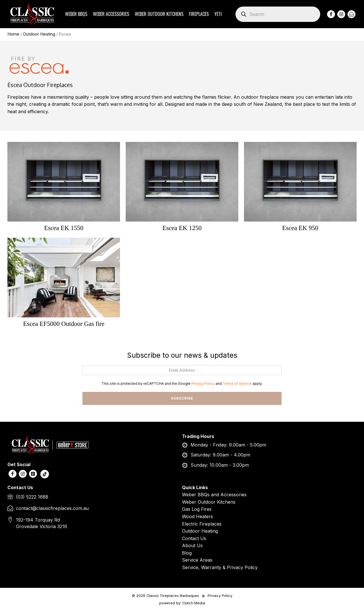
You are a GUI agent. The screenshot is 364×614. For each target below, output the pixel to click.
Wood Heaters (197, 517)
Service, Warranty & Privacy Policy (220, 568)
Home (13, 34)
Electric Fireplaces (202, 524)
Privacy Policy (203, 384)
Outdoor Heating (39, 34)
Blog (187, 553)
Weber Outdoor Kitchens (209, 502)
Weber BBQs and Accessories (214, 495)
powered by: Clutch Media (182, 603)
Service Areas (197, 561)
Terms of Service (237, 384)
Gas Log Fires (197, 509)
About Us (192, 546)
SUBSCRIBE (182, 399)
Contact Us (194, 539)
